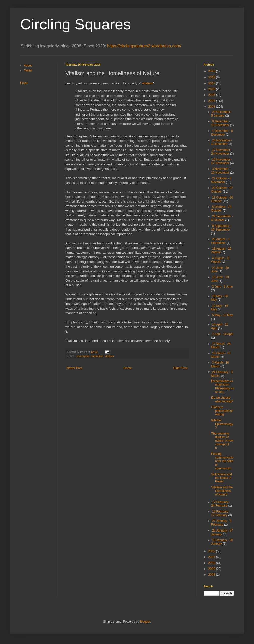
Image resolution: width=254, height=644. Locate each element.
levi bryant (83, 356)
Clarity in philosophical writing (222, 411)
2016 (212, 89)
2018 (212, 77)
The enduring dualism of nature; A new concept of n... (222, 441)
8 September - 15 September (221, 228)
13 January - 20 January (222, 542)
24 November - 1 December (221, 142)
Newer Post (74, 368)
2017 (212, 83)
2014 (212, 101)
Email (24, 83)
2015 (212, 95)
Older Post (180, 368)
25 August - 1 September (220, 241)
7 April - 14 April (223, 334)
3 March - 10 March (220, 364)
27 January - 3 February (221, 523)
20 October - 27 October (222, 190)
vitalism (148, 83)
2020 (212, 71)
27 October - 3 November (221, 180)
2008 (212, 575)
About (28, 66)
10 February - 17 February (221, 513)
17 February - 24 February (221, 504)
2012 (212, 551)
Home (128, 368)
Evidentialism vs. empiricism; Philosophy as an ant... (223, 386)
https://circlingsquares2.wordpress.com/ (144, 46)
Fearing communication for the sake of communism (222, 461)
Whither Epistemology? (222, 424)
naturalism (97, 356)
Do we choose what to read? (222, 399)
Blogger (145, 622)
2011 (212, 557)
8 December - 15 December (221, 123)
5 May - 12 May (222, 315)
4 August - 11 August (220, 260)
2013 (212, 107)
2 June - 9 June (222, 287)
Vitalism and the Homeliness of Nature (222, 491)
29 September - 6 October (222, 218)
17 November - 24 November (221, 152)
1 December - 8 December (222, 133)
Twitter (28, 71)
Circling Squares (75, 24)
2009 (212, 569)
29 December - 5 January (221, 114)
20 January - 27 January (222, 532)
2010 (212, 563)
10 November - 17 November (221, 161)
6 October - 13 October (221, 209)
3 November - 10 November (221, 171)
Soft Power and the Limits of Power (222, 478)
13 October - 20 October (222, 199)
